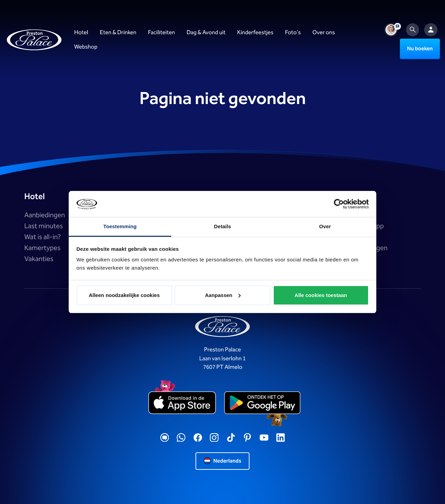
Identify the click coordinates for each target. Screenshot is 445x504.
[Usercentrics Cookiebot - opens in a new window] (339, 204)
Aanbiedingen (45, 215)
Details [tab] (222, 226)
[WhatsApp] (181, 438)
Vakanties (39, 259)
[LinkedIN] (281, 438)
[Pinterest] (247, 438)
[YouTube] (264, 438)
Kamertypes (42, 248)
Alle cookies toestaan (321, 295)
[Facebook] (198, 438)
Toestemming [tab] (120, 226)
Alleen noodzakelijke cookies (124, 295)
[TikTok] (231, 438)
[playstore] (262, 403)
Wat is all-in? (43, 237)
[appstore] (183, 403)
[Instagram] (214, 438)
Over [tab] (325, 226)
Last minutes (44, 226)
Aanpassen (223, 295)
